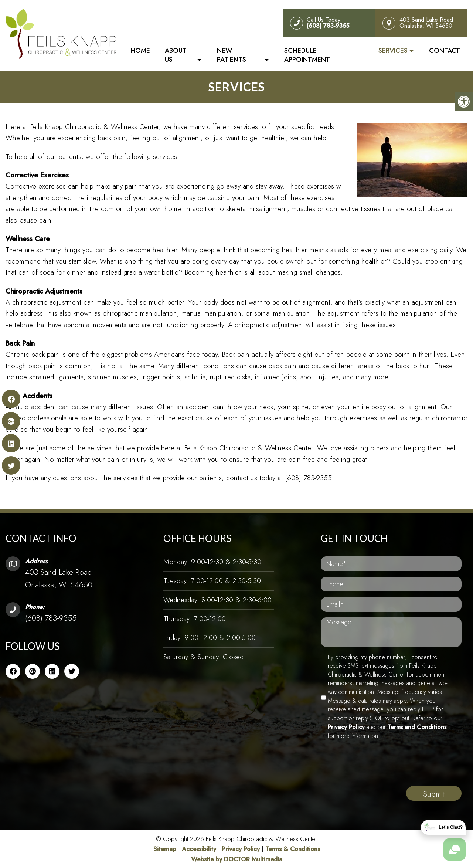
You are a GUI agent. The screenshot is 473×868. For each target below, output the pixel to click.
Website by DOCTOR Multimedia (237, 859)
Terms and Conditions (417, 727)
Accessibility (199, 849)
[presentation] (377, 773)
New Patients (232, 55)
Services (393, 51)
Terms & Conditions (293, 849)
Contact (445, 51)
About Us (176, 55)
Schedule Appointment (307, 55)
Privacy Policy (346, 727)
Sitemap (165, 849)
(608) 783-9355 (51, 618)
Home (140, 51)
